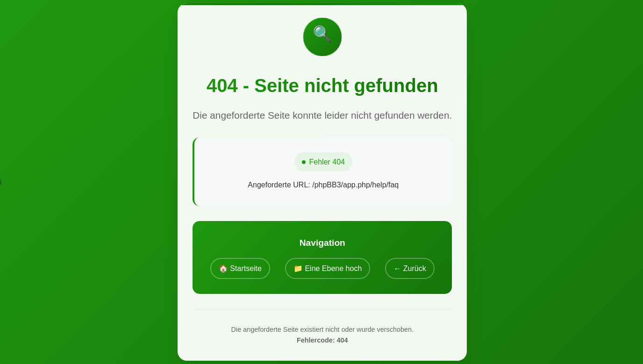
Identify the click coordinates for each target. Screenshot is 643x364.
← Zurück (410, 268)
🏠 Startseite (240, 268)
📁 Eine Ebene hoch (328, 268)
